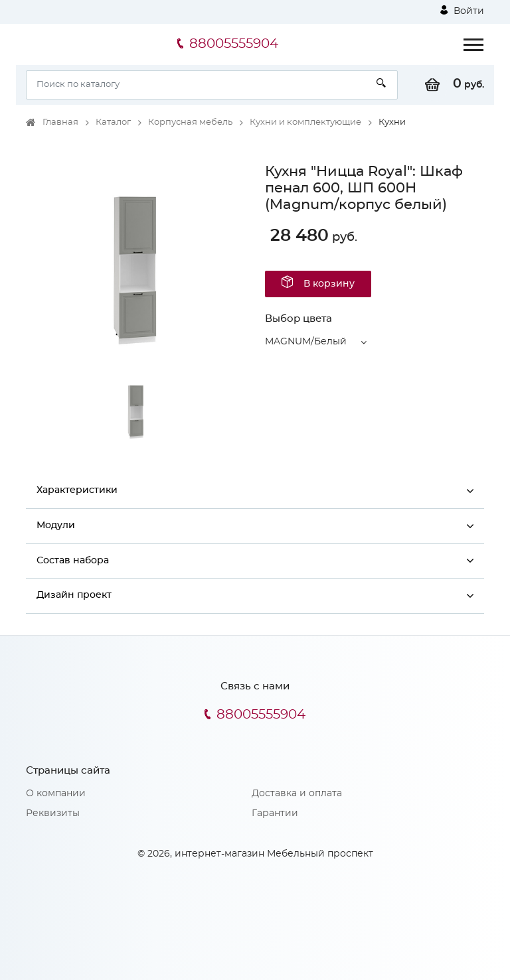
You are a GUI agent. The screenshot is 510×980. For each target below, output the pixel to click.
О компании (56, 794)
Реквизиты (53, 813)
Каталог (113, 122)
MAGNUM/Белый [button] (306, 342)
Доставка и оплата (297, 794)
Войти (462, 11)
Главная (60, 122)
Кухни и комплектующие (305, 122)
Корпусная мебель (190, 122)
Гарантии (275, 813)
